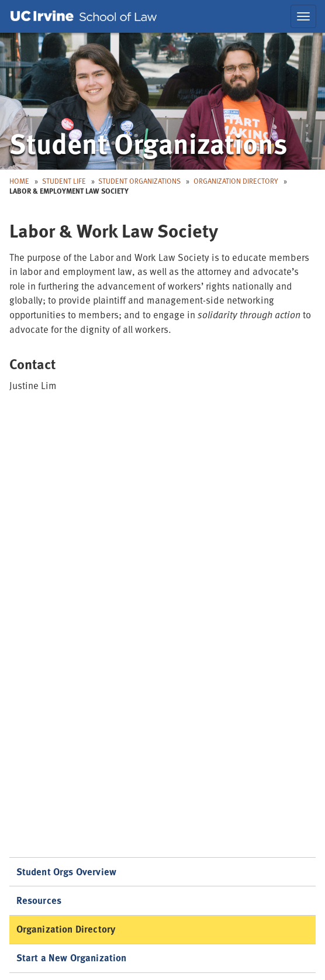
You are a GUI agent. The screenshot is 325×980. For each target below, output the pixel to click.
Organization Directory (236, 181)
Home (19, 181)
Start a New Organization (72, 957)
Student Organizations (139, 181)
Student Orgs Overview (67, 871)
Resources (39, 900)
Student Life (64, 181)
